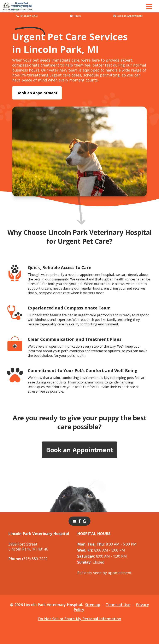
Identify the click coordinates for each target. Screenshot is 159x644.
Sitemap (93, 605)
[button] (149, 6)
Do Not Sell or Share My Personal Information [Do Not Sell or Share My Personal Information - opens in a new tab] (80, 619)
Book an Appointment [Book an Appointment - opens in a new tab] (37, 93)
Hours (75, 16)
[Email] (75, 521)
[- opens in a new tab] (80, 521)
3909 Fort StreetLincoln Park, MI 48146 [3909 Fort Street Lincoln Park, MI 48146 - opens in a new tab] (28, 547)
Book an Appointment (128, 16)
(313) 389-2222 (27, 16)
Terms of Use (118, 605)
